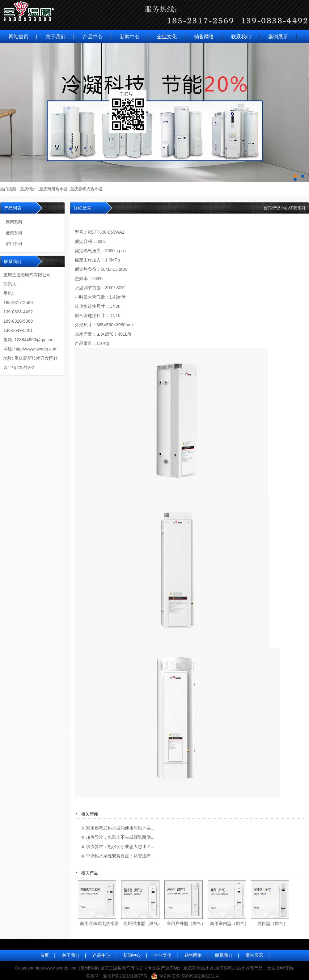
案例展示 (278, 37)
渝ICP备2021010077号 (125, 976)
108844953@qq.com (35, 340)
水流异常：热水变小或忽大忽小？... (120, 846)
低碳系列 (14, 233)
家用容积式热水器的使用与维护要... (120, 828)
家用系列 (298, 208)
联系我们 (241, 37)
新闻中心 (130, 37)
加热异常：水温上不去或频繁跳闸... (120, 837)
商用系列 (14, 222)
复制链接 (89, 968)
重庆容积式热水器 (86, 189)
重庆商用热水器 (53, 189)
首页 (268, 208)
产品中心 (93, 37)
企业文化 (167, 37)
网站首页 (19, 37)
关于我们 (56, 37)
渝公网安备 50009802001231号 (189, 976)
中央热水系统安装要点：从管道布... (120, 856)
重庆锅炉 (28, 189)
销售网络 (204, 37)
